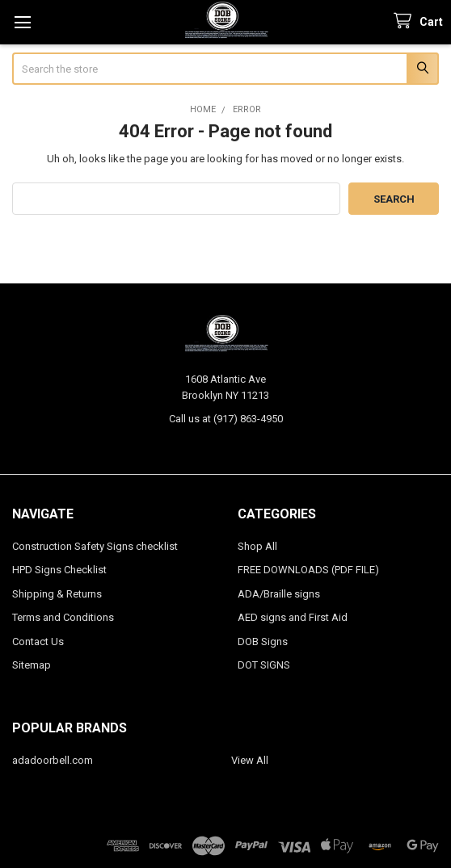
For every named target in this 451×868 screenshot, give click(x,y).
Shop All (257, 546)
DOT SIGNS (264, 665)
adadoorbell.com (53, 760)
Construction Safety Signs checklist (95, 546)
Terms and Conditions (63, 617)
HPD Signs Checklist (59, 570)
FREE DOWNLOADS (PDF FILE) (308, 570)
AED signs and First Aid (293, 617)
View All (250, 760)
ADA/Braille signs (279, 594)
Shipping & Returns (57, 594)
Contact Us (38, 642)
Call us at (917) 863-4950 (226, 419)
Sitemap (32, 665)
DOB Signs (263, 642)
